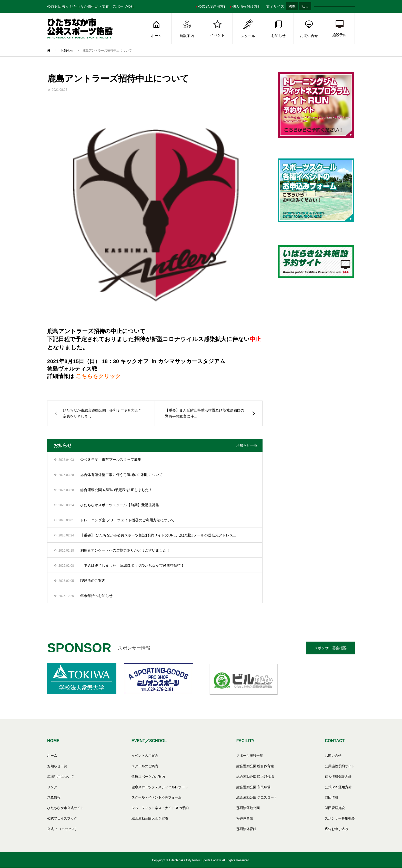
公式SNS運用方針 (212, 6)
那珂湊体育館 (246, 829)
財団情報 (331, 797)
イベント (217, 29)
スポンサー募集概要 (330, 648)
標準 (292, 6)
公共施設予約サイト (340, 766)
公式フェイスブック (62, 818)
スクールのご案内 (145, 766)
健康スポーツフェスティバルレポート (160, 787)
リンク (52, 787)
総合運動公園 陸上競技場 (255, 777)
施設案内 (187, 29)
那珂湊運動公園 (248, 808)
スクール (248, 29)
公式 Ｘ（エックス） (63, 829)
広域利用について (61, 777)
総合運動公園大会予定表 (150, 818)
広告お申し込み (336, 829)
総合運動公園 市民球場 (254, 787)
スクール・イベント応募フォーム (157, 797)
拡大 (305, 6)
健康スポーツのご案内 (148, 777)
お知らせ (278, 29)
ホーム (156, 29)
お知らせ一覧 (247, 445)
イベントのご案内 (145, 756)
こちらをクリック (98, 376)
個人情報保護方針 (246, 6)
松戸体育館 (245, 818)
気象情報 (54, 797)
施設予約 (339, 29)
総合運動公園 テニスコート (257, 797)
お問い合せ (309, 29)
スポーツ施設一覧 (250, 756)
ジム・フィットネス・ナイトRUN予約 (160, 808)
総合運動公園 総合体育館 (255, 766)
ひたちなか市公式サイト (66, 808)
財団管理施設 (335, 808)
